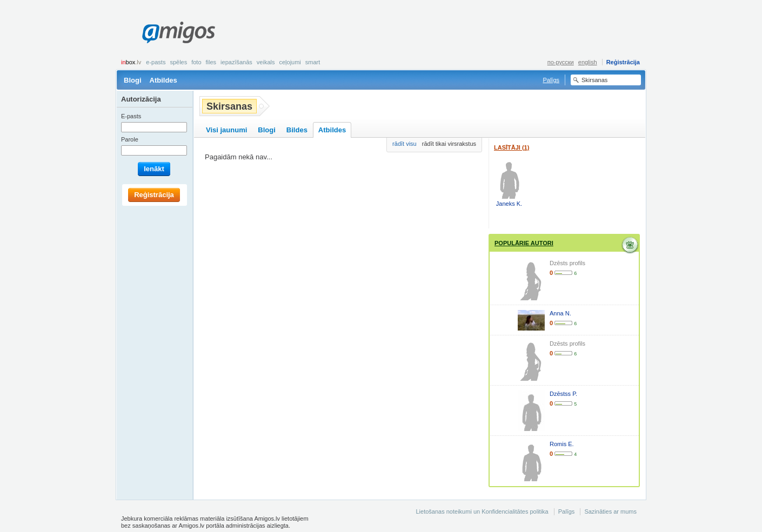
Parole (130, 139)
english (588, 62)
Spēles (178, 62)
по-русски (561, 62)
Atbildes (163, 80)
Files (211, 62)
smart (313, 62)
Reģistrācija (623, 62)
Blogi (133, 80)
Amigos (179, 32)
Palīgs (551, 80)
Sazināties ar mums (610, 511)
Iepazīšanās (236, 62)
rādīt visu (405, 144)
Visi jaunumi (226, 130)
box (131, 62)
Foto (196, 62)
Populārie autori (524, 243)
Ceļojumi (290, 62)
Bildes (297, 130)
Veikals (266, 62)
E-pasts (156, 62)
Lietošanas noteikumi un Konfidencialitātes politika (482, 511)
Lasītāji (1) (512, 147)
